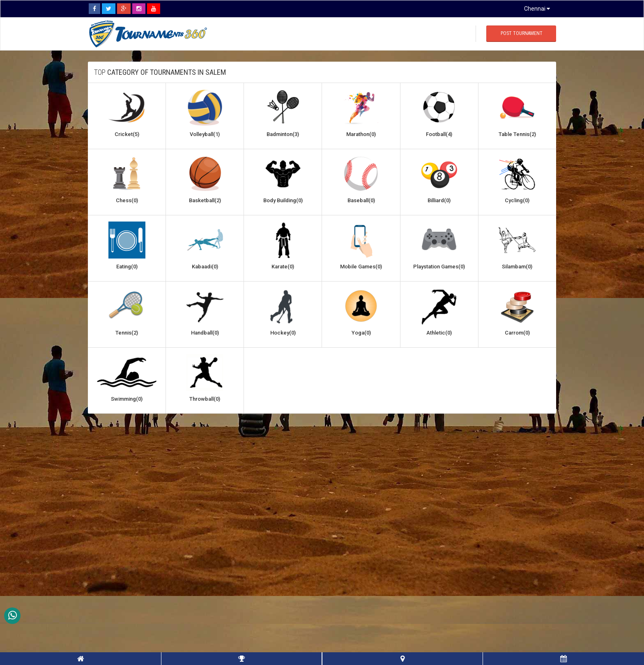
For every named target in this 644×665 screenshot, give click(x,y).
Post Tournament (522, 33)
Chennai (537, 9)
